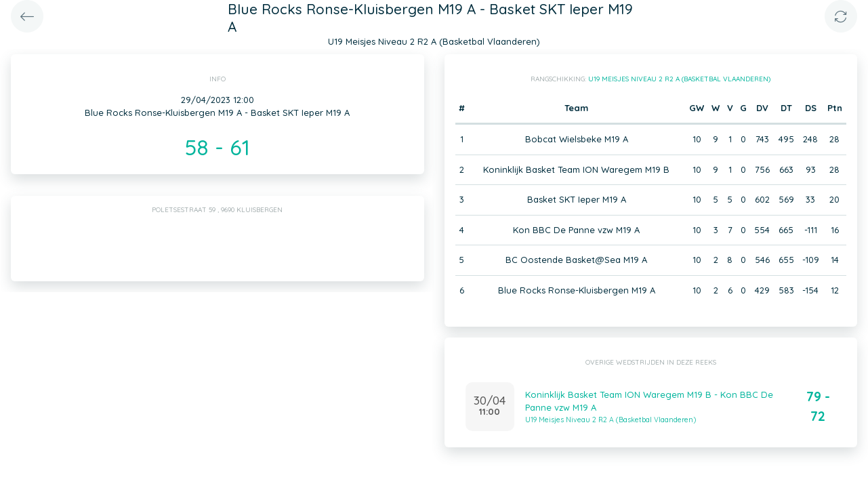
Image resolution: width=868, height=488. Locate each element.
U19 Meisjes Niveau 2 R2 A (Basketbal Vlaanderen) (679, 79)
